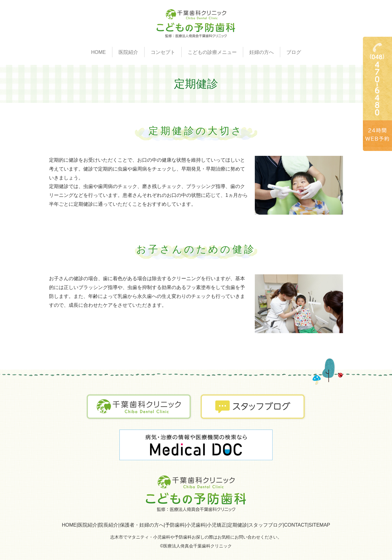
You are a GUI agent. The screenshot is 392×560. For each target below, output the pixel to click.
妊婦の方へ (262, 52)
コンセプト (163, 52)
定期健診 (237, 525)
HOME (99, 52)
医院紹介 (88, 525)
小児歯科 (196, 525)
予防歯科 (175, 525)
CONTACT (296, 525)
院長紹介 (108, 525)
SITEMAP (319, 525)
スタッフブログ (266, 525)
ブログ (294, 52)
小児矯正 (217, 525)
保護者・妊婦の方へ (142, 525)
